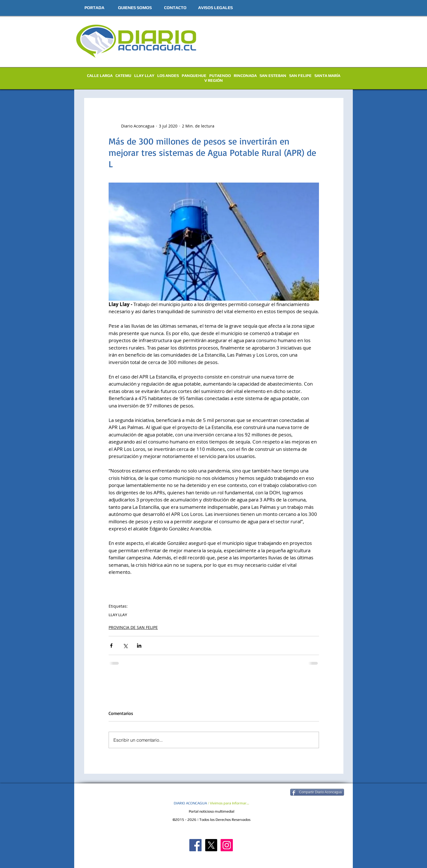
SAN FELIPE (300, 76)
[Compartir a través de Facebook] (111, 646)
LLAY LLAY (144, 76)
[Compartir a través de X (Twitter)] (125, 646)
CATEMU (123, 76)
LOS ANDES (168, 76)
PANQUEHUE (194, 76)
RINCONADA (245, 76)
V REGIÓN (214, 80)
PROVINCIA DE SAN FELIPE (133, 627)
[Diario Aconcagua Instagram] (227, 845)
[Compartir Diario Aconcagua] (317, 792)
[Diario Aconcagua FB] (195, 845)
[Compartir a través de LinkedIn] (139, 646)
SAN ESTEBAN (273, 76)
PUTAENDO (220, 76)
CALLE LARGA (100, 76)
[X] (211, 845)
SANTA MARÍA (327, 76)
